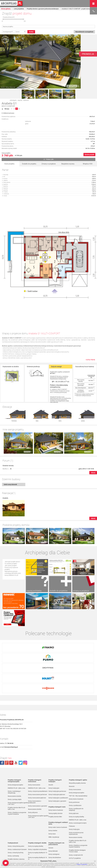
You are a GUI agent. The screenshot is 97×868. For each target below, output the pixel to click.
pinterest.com (11, 726)
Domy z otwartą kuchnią (16, 815)
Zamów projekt (89, 155)
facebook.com (2, 726)
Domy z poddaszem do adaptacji (56, 838)
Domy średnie (53, 793)
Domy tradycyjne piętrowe (57, 757)
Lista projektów (19, 9)
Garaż (18, 32)
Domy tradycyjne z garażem (57, 764)
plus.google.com (7, 726)
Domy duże (52, 797)
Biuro (71, 857)
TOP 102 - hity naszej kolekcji (78, 759)
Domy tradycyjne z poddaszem (58, 761)
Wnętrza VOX (88, 164)
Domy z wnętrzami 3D (76, 819)
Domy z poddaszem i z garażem (59, 855)
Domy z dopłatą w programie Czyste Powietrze (17, 776)
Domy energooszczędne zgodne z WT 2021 (18, 766)
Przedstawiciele (74, 848)
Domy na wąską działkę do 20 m (38, 831)
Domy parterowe (54, 831)
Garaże (51, 811)
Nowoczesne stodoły (14, 759)
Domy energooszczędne (15, 748)
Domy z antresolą (13, 819)
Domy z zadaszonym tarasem (17, 812)
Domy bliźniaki (53, 814)
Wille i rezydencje (54, 800)
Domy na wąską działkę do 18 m (38, 826)
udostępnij (13, 100)
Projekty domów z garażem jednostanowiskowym (43, 9)
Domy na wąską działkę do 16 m (38, 821)
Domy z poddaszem (55, 834)
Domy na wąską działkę (36, 809)
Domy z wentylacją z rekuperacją (14, 755)
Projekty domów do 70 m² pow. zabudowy (79, 831)
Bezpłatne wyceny (68, 164)
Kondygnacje (7, 32)
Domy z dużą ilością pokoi (16, 809)
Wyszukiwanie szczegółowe (84, 32)
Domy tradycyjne (54, 751)
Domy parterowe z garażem (57, 849)
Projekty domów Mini (55, 779)
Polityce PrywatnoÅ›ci (82, 864)
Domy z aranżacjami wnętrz (78, 787)
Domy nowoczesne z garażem (38, 769)
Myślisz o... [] (7, 448)
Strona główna (6, 9)
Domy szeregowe (54, 817)
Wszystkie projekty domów (77, 746)
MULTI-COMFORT (8, 106)
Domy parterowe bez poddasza (58, 846)
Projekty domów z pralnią (16, 825)
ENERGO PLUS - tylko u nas (16, 751)
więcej (93, 452)
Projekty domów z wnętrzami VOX (78, 827)
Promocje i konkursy (75, 841)
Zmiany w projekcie (49, 164)
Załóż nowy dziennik (10, 463)
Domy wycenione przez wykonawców (76, 797)
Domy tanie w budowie (56, 773)
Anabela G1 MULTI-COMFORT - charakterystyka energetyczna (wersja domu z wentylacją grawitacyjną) (60, 391)
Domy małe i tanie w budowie (58, 790)
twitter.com (21, 726)
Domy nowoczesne (34, 748)
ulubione (26, 100)
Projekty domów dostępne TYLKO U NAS (77, 815)
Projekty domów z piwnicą (16, 822)
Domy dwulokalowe (55, 820)
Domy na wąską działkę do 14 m (38, 816)
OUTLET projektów (75, 822)
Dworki (51, 748)
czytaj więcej (90, 360)
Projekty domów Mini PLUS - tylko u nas (17, 771)
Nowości (72, 749)
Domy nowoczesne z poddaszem (35, 765)
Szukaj (31, 32)
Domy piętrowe (53, 842)
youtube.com (16, 726)
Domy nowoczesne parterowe (38, 757)
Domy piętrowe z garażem (57, 852)
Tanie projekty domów (55, 776)
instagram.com (25, 726)
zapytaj (20, 100)
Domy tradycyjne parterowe (57, 754)
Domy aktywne (33, 775)
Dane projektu (9, 164)
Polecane (72, 790)
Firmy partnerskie (74, 845)
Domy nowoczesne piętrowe (37, 761)
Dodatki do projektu (29, 164)
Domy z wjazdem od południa (37, 812)
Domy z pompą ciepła (15, 762)
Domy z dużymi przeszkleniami (38, 754)
